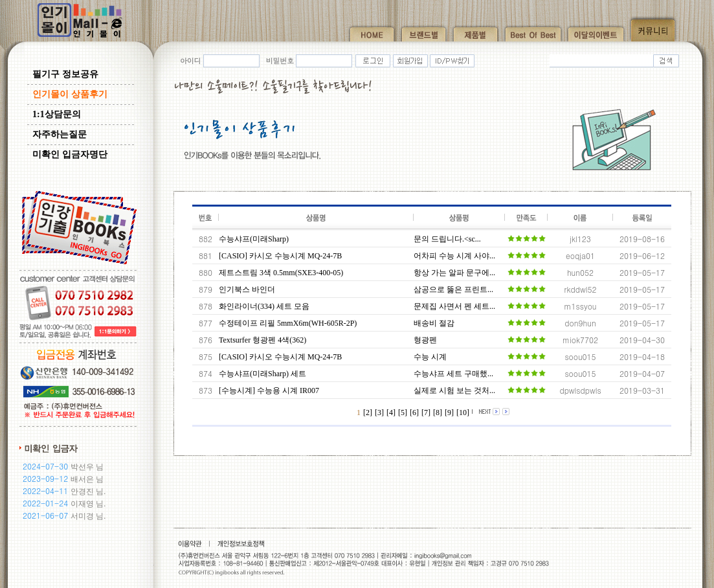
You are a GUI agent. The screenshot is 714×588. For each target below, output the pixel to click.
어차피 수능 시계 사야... (454, 256)
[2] (368, 413)
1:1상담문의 (57, 114)
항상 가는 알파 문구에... (454, 273)
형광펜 (425, 340)
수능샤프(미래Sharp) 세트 (262, 374)
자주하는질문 (60, 134)
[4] (391, 413)
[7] (426, 413)
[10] (463, 413)
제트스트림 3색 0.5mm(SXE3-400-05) (281, 273)
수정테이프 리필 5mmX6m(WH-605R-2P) (288, 323)
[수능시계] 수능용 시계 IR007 (269, 390)
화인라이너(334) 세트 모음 (264, 306)
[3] (379, 413)
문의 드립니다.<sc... (447, 239)
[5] (403, 413)
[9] (449, 413)
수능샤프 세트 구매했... (453, 374)
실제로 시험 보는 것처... (454, 390)
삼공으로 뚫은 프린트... (453, 289)
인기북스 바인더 (247, 289)
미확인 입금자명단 (70, 154)
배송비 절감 (434, 323)
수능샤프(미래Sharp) (254, 239)
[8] (438, 413)
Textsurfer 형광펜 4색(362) (262, 340)
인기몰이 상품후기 (70, 94)
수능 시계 (430, 357)
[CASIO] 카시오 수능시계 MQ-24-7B (280, 256)
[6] (414, 413)
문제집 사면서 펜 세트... (454, 306)
